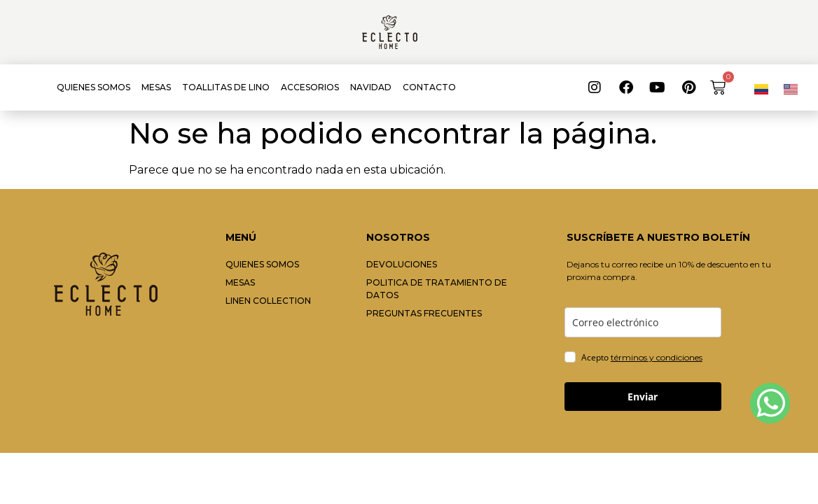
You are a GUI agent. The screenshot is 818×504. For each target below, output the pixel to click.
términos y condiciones (657, 357)
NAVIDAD (371, 87)
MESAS (156, 87)
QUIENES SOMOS (93, 87)
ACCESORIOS (310, 87)
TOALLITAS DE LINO (226, 87)
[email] (643, 322)
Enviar (643, 397)
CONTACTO (429, 87)
